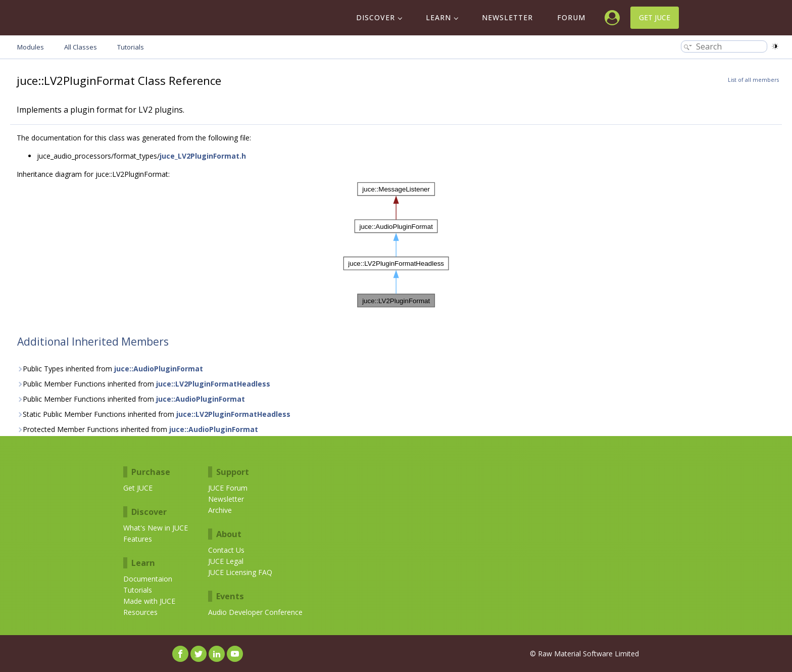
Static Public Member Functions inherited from (154, 414)
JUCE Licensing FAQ (240, 572)
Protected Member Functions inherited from (137, 429)
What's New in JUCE (156, 528)
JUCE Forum (228, 488)
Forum (571, 17)
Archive (220, 510)
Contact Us (226, 550)
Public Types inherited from (110, 369)
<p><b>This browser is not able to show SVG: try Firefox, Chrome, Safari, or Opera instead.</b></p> (396, 245)
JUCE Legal (226, 561)
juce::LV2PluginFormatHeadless (213, 384)
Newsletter (507, 17)
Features (138, 539)
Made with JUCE (149, 601)
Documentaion (148, 579)
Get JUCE (655, 17)
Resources (140, 612)
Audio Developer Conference (255, 612)
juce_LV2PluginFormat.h (203, 156)
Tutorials (138, 590)
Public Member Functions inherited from (143, 384)
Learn (438, 17)
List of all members (753, 80)
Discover (376, 17)
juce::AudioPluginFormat (159, 369)
